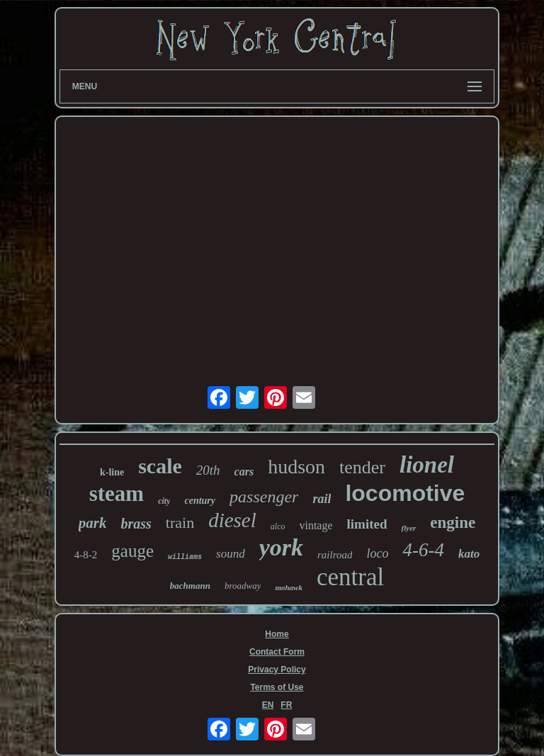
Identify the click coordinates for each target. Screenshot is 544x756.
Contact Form (277, 652)
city (164, 501)
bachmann (190, 586)
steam (117, 493)
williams (185, 557)
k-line (112, 472)
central (350, 577)
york (281, 547)
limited (367, 524)
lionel (427, 465)
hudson (296, 467)
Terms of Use (277, 687)
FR (286, 705)
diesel (232, 520)
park (93, 523)
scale (160, 466)
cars (244, 472)
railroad (335, 555)
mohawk (289, 587)
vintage (316, 525)
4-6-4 (423, 550)
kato (469, 554)
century (200, 501)
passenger (264, 497)
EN (268, 705)
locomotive (405, 493)
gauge (132, 551)
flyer (409, 528)
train (180, 523)
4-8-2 (86, 555)
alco (278, 526)
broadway (243, 586)
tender (362, 467)
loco (377, 553)
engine (453, 523)
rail (322, 499)
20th (208, 470)
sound (231, 554)
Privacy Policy (277, 670)
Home (277, 634)
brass (136, 524)
